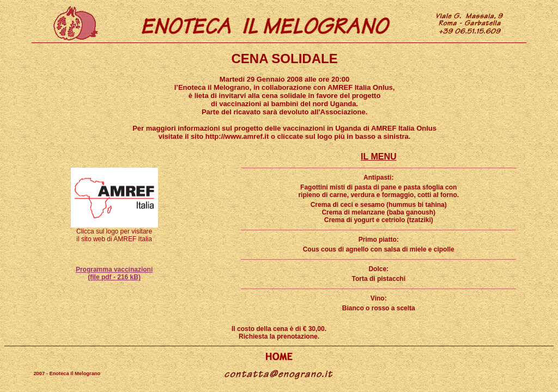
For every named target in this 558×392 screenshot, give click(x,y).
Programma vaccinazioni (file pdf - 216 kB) (114, 273)
